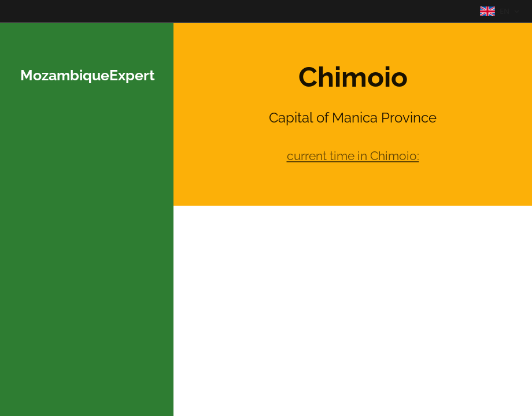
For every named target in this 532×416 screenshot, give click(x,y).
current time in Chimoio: (353, 156)
